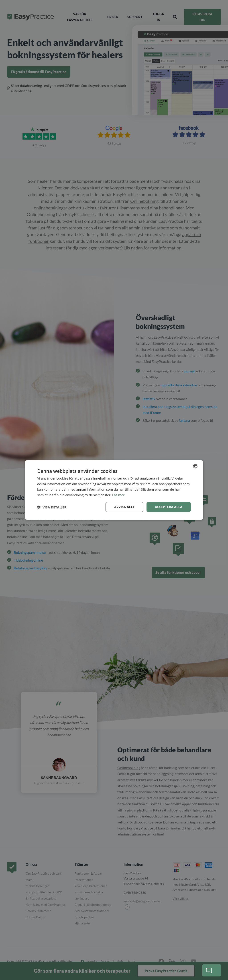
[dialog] (114, 490)
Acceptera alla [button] (169, 507)
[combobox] (195, 466)
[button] (52, 507)
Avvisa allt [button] (124, 507)
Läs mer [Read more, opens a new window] (118, 495)
